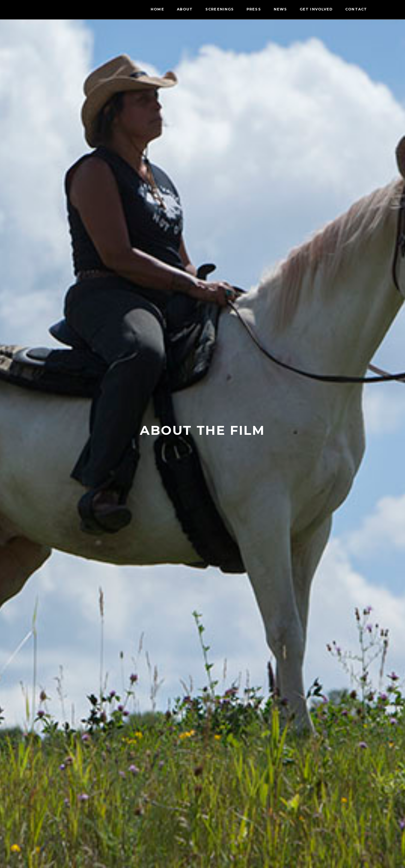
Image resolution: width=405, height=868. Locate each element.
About (185, 9)
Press (254, 9)
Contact (356, 9)
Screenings (220, 9)
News (280, 9)
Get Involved (316, 9)
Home (157, 9)
